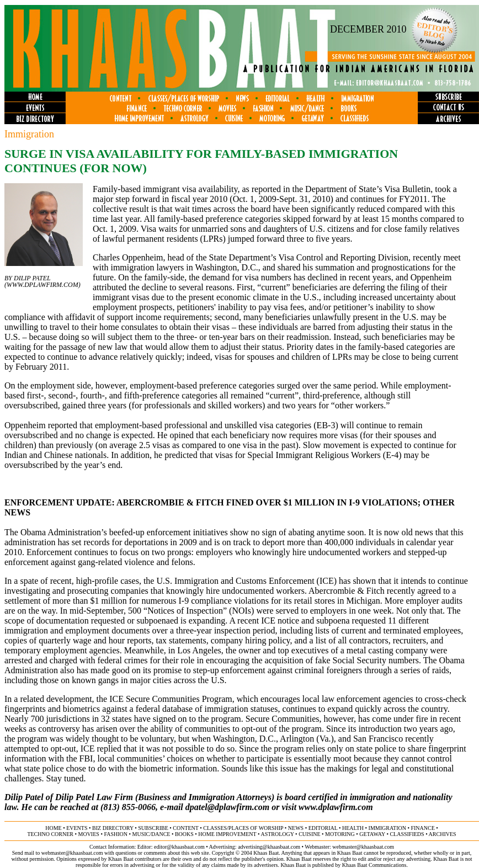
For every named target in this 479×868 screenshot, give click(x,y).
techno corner (50, 834)
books (184, 834)
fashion (116, 834)
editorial (323, 828)
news (296, 828)
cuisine (309, 834)
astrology (277, 834)
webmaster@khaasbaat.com (363, 847)
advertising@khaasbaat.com (269, 847)
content (185, 828)
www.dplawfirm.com (42, 285)
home (53, 828)
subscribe (153, 828)
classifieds (407, 834)
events (77, 828)
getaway (372, 834)
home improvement (227, 834)
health (353, 828)
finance (422, 828)
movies (89, 834)
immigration (387, 828)
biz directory (113, 828)
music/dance (151, 834)
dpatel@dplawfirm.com (227, 807)
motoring (340, 834)
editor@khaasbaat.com (179, 847)
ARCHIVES (443, 834)
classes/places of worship (243, 828)
